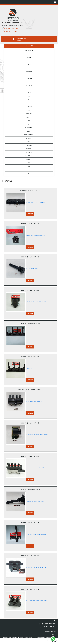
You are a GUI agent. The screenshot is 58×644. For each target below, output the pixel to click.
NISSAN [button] (29, 142)
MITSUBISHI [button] (29, 138)
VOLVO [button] (29, 170)
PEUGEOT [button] (29, 145)
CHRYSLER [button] (29, 68)
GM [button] (29, 100)
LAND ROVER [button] (29, 128)
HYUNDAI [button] (29, 107)
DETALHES (30, 214)
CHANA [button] (29, 61)
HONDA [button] (29, 103)
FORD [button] (29, 96)
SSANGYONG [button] (29, 156)
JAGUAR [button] (29, 117)
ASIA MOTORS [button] (29, 50)
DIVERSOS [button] (29, 79)
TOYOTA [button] (29, 166)
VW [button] (29, 173)
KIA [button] (29, 124)
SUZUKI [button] (29, 163)
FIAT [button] (29, 93)
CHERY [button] (29, 64)
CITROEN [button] (29, 71)
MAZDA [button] (29, 131)
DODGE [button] (29, 82)
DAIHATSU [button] (29, 75)
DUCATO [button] (29, 85)
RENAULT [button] (29, 152)
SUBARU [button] (29, 159)
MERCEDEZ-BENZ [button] (29, 135)
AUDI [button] (29, 54)
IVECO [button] (29, 110)
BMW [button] (29, 57)
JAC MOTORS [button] (29, 114)
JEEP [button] (29, 121)
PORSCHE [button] (29, 149)
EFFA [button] (29, 89)
